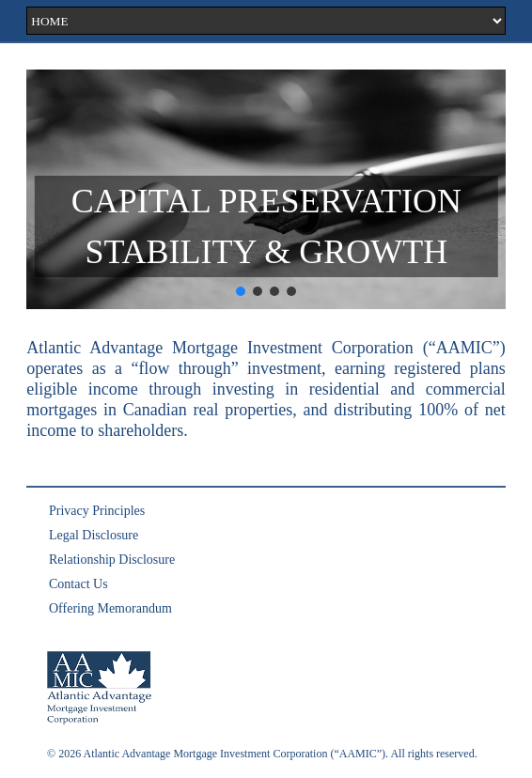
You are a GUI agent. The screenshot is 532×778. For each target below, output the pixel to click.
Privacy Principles (97, 511)
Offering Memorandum (110, 608)
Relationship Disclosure (112, 560)
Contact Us (78, 584)
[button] (241, 291)
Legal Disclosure (94, 535)
